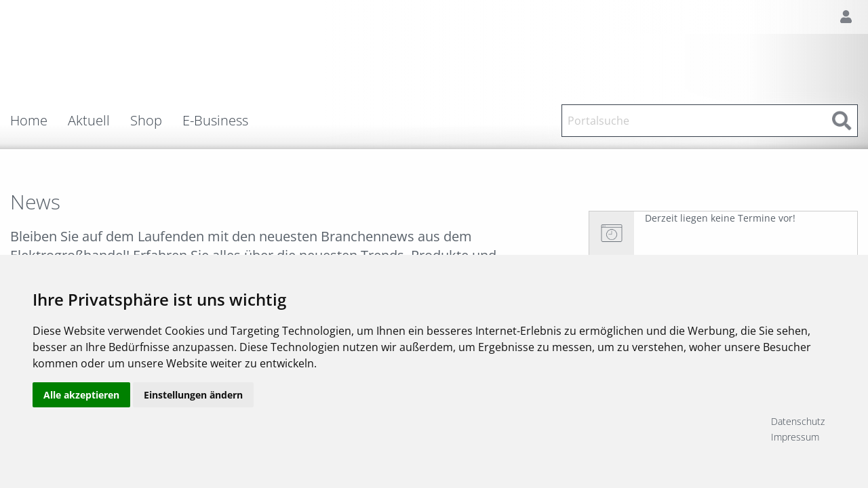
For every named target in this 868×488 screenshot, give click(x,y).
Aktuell (89, 121)
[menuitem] (39, 121)
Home (29, 121)
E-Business (215, 121)
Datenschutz (798, 421)
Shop (146, 121)
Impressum (795, 437)
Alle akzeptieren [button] (81, 429)
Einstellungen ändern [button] (193, 429)
